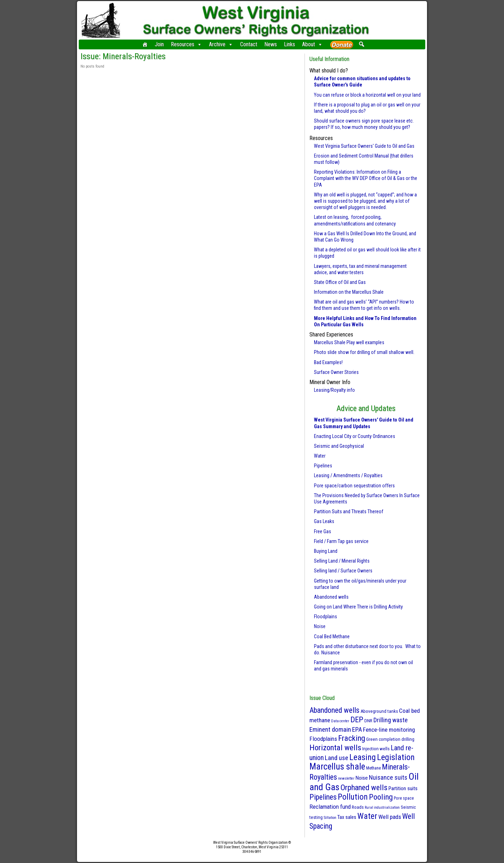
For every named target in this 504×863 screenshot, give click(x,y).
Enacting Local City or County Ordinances (355, 436)
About (312, 44)
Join (159, 44)
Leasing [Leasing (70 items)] (363, 757)
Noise (320, 626)
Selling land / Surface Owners (343, 571)
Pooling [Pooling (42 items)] (381, 797)
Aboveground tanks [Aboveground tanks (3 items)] (379, 711)
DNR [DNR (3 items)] (368, 721)
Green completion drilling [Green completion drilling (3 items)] (390, 739)
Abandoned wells (331, 597)
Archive (221, 44)
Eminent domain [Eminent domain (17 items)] (330, 729)
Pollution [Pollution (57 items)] (353, 797)
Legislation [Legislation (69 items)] (396, 757)
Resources (186, 44)
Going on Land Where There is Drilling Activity (358, 607)
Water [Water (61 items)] (367, 816)
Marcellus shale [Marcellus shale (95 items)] (337, 767)
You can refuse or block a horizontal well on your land (367, 95)
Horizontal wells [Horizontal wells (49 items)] (335, 748)
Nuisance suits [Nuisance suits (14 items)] (388, 777)
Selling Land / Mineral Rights (342, 561)
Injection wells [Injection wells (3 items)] (376, 749)
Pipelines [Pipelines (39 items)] (323, 797)
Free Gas (323, 531)
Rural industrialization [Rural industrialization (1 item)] (382, 808)
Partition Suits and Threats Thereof (349, 511)
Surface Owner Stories (336, 372)
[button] (361, 44)
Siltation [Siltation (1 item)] (330, 818)
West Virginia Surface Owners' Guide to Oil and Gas (364, 146)
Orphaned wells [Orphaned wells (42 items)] (364, 787)
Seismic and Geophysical (339, 446)
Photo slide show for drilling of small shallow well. (364, 352)
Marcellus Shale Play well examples (349, 342)
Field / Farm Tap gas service (341, 541)
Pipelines (323, 466)
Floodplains (325, 617)
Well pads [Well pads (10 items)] (390, 817)
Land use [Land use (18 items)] (337, 758)
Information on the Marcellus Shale (349, 292)
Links (289, 44)
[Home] (145, 44)
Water (320, 456)
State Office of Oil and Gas (340, 282)
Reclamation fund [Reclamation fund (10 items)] (330, 807)
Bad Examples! (328, 362)
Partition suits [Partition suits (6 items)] (403, 788)
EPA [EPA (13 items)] (357, 729)
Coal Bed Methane (332, 636)
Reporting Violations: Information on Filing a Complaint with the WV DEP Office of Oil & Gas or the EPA (366, 178)
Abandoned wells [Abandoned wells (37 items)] (334, 710)
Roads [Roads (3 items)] (358, 807)
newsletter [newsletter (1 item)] (346, 778)
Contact (249, 44)
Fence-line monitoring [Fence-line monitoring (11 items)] (389, 730)
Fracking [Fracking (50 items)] (352, 738)
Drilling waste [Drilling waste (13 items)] (391, 720)
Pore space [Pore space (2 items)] (404, 798)
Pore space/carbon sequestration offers (354, 486)
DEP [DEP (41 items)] (357, 720)
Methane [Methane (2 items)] (373, 768)
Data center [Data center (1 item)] (340, 721)
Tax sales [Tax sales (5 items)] (347, 817)
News (271, 44)
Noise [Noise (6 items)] (362, 778)
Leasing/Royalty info (334, 390)
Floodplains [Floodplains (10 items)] (323, 739)
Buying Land (326, 551)
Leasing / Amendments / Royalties (348, 475)
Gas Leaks (324, 521)
